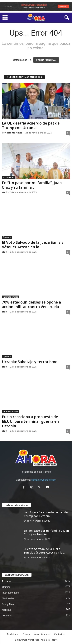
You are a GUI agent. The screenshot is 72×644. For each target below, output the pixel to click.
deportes (7, 616)
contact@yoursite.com (44, 480)
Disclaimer (13, 634)
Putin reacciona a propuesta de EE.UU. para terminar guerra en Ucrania (30, 421)
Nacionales (8, 177)
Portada (6, 581)
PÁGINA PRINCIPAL (46, 60)
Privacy (26, 634)
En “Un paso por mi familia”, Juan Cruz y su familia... (32, 185)
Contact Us (60, 634)
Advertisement (42, 634)
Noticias (6, 610)
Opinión (7, 118)
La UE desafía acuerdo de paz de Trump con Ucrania (31, 125)
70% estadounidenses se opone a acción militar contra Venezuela (31, 304)
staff (5, 192)
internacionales (11, 297)
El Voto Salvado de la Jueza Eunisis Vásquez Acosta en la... (33, 245)
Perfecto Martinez (12, 133)
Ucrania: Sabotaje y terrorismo (30, 362)
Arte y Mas (8, 604)
